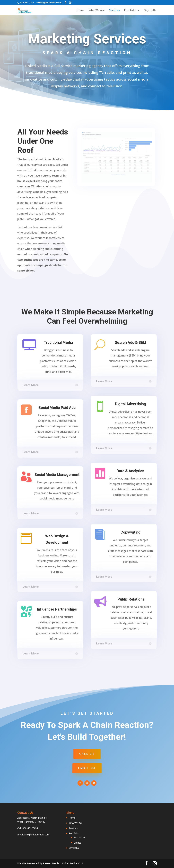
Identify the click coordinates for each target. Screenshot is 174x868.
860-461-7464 (27, 3)
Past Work (79, 837)
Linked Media (51, 863)
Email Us (87, 768)
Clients (77, 843)
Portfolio (130, 10)
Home (81, 10)
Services (114, 10)
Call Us (87, 754)
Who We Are (97, 10)
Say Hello (150, 10)
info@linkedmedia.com (37, 835)
